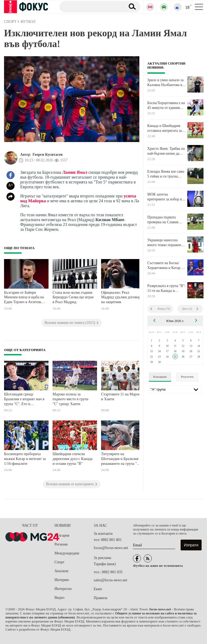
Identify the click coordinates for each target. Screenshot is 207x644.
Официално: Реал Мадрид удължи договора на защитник (122, 297)
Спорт (59, 562)
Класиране (160, 377)
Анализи (61, 571)
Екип (98, 589)
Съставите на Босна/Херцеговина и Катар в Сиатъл (165, 266)
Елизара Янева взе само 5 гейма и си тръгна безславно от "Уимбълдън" (166, 174)
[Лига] (175, 389)
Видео (59, 598)
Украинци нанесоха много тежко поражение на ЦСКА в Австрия (166, 243)
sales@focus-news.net (111, 580)
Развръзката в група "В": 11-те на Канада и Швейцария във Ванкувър (167, 288)
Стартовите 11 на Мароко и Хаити (121, 397)
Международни (67, 553)
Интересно (63, 589)
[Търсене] (90, 6)
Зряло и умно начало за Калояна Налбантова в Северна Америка (165, 83)
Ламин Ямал (75, 172)
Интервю (62, 580)
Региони (61, 544)
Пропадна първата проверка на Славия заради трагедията (163, 220)
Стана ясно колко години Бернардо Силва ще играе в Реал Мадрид (73, 297)
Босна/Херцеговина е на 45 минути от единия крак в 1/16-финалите (166, 105)
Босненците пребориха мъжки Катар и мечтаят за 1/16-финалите (25, 459)
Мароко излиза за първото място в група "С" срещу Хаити (70, 399)
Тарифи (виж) (105, 564)
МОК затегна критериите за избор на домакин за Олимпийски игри (167, 197)
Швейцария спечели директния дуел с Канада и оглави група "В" (73, 459)
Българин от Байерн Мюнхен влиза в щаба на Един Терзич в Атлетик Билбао (24, 298)
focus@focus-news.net (111, 548)
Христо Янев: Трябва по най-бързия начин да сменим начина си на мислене (166, 151)
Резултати (187, 377)
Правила (101, 598)
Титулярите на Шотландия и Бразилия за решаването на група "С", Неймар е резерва (122, 459)
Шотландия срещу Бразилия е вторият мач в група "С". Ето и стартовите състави (24, 400)
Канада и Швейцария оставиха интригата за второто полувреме (165, 128)
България (62, 535)
